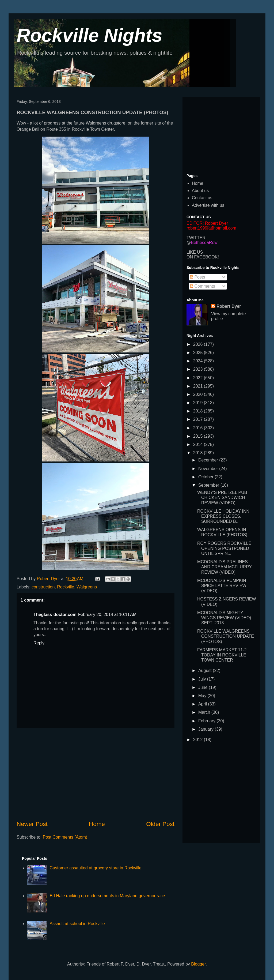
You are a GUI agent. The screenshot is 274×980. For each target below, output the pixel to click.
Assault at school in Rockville (77, 924)
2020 (199, 394)
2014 (199, 444)
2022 (199, 378)
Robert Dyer (229, 306)
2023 (199, 369)
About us (200, 191)
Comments (203, 286)
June (203, 687)
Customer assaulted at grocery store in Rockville (95, 868)
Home (97, 824)
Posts (197, 277)
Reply (39, 643)
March (205, 712)
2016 (199, 428)
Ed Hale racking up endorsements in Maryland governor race (107, 896)
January (206, 729)
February (207, 721)
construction (43, 587)
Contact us (202, 198)
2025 (199, 353)
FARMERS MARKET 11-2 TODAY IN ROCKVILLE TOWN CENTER (222, 655)
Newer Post (32, 824)
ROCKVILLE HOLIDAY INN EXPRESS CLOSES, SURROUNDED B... (223, 516)
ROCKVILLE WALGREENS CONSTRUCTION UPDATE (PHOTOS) (226, 636)
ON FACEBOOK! (203, 257)
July (203, 679)
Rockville (66, 587)
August (205, 671)
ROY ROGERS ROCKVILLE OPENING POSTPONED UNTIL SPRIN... (224, 548)
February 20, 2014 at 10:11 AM (107, 615)
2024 (199, 361)
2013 (199, 453)
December (209, 460)
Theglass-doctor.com (55, 615)
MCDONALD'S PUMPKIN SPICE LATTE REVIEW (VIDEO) (222, 586)
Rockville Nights (90, 35)
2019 (199, 403)
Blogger (198, 964)
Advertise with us (208, 205)
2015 (199, 436)
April (203, 704)
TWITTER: (197, 238)
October (206, 477)
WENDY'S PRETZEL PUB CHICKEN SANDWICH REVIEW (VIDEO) (222, 497)
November (209, 469)
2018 (199, 411)
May (203, 696)
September (209, 485)
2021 (199, 386)
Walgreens (87, 587)
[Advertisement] (96, 774)
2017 (199, 419)
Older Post (160, 824)
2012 (199, 740)
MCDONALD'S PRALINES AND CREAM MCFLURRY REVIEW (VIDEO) (224, 567)
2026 (199, 344)
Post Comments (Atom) (65, 837)
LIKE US (195, 252)
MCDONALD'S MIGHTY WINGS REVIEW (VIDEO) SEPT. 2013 (224, 618)
